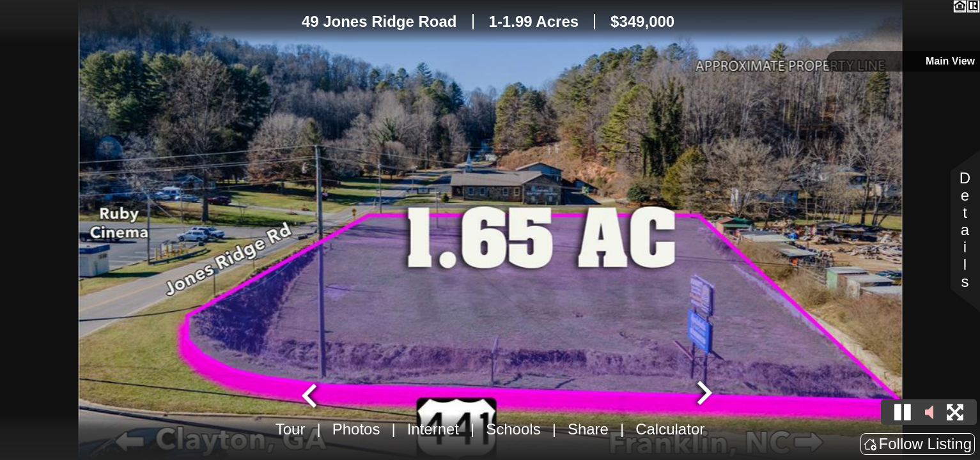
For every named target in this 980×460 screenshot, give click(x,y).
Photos (356, 429)
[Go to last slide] (311, 394)
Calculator (670, 429)
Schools (513, 429)
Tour (291, 429)
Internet (433, 429)
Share (588, 429)
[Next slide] (703, 394)
